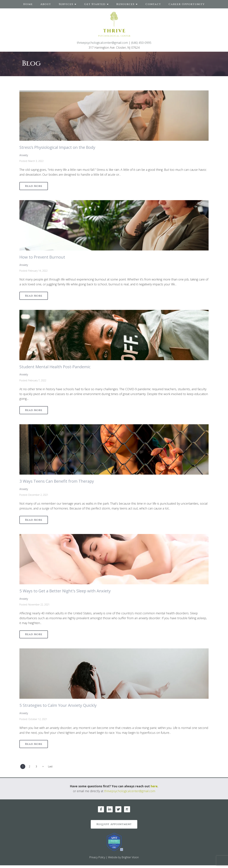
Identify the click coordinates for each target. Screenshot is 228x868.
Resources (125, 4)
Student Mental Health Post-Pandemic (55, 367)
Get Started (95, 4)
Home (28, 4)
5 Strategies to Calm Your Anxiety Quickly (58, 707)
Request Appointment (114, 827)
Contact (153, 4)
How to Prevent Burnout (42, 257)
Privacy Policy (97, 860)
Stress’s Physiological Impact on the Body (57, 147)
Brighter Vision (130, 860)
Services (66, 4)
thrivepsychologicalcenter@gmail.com (102, 43)
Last (51, 769)
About (46, 4)
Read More (34, 186)
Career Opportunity (187, 4)
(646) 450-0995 (141, 43)
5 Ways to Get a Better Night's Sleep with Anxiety (65, 592)
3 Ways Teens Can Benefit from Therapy (57, 482)
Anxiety (24, 155)
